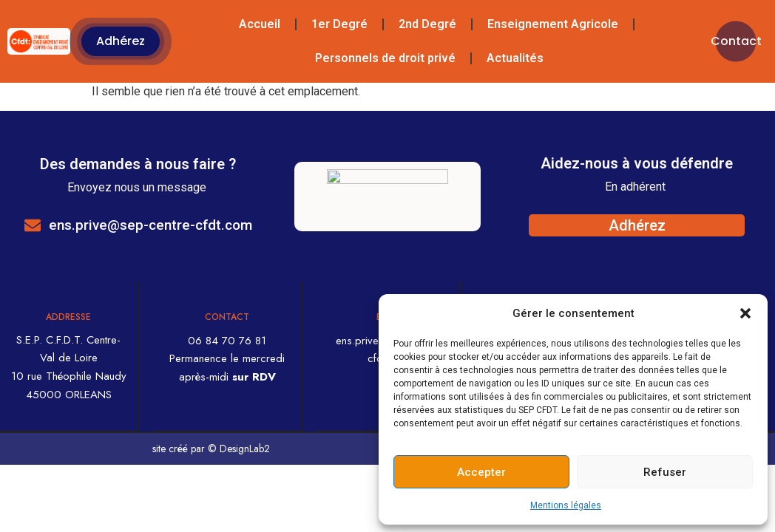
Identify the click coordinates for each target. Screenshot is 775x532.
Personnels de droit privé (385, 58)
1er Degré (339, 24)
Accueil (260, 24)
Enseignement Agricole (553, 24)
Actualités (515, 58)
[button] (745, 313)
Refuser (665, 472)
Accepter (481, 472)
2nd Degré (427, 24)
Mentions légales (566, 505)
